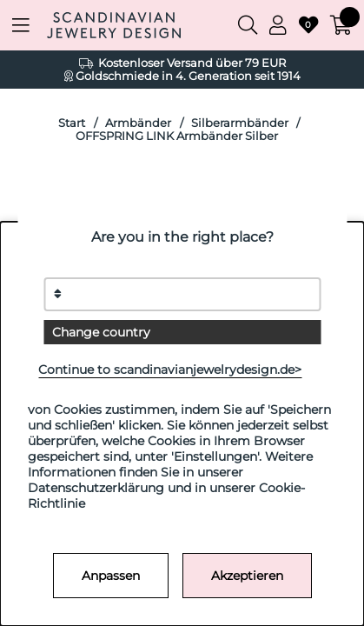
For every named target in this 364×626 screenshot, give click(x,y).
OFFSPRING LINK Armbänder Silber (177, 136)
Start (72, 123)
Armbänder (138, 123)
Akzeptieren (247, 576)
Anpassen (111, 576)
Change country (101, 332)
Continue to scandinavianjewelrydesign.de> (170, 370)
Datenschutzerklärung (96, 488)
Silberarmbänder (240, 123)
